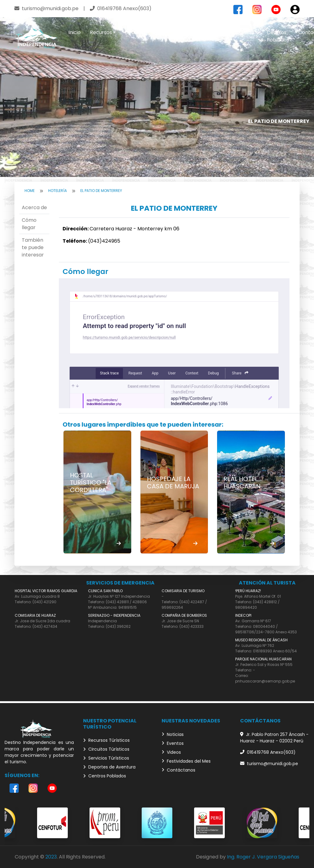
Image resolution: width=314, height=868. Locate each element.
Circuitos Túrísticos (106, 749)
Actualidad (241, 32)
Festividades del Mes (186, 761)
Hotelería (57, 191)
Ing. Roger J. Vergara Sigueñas (263, 857)
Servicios (169, 32)
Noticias (173, 734)
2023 (51, 857)
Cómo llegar (29, 224)
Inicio (75, 32)
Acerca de (34, 207)
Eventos (173, 743)
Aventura (204, 32)
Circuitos (135, 32)
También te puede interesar (33, 247)
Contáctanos (178, 770)
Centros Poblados (278, 36)
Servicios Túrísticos (106, 758)
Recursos (101, 32)
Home (30, 191)
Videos (171, 752)
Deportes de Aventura (109, 767)
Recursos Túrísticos (106, 740)
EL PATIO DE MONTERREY (101, 191)
